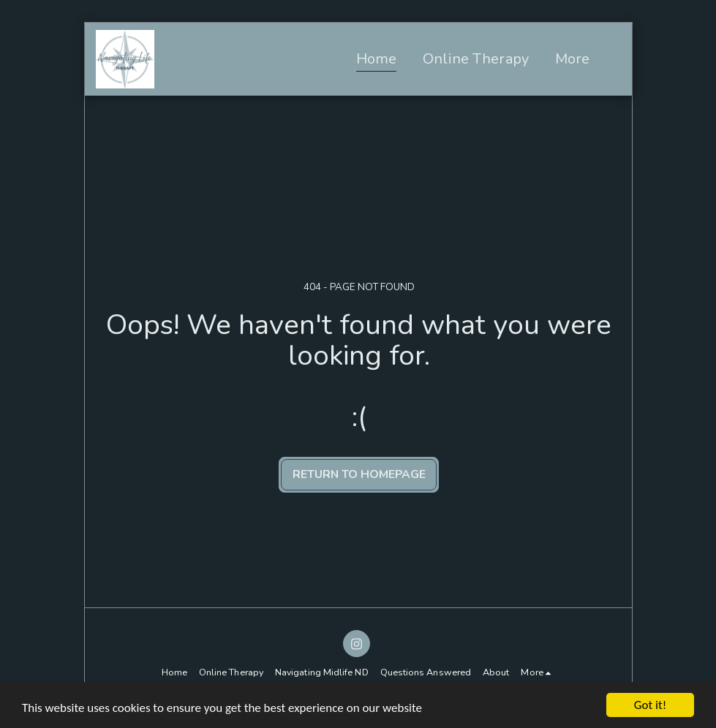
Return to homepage (359, 474)
